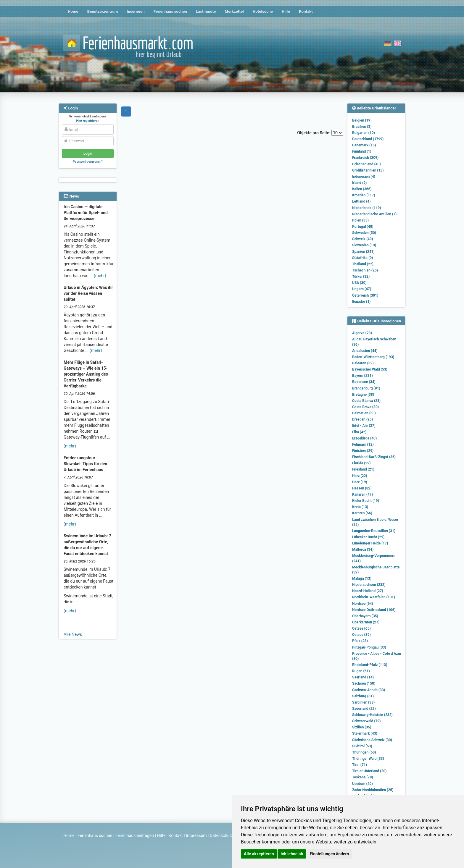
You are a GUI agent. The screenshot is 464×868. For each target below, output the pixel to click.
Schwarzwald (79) (366, 721)
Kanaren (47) (362, 494)
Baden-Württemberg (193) (373, 357)
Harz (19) (360, 482)
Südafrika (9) (362, 258)
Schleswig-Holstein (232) (372, 715)
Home (73, 11)
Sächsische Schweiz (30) (372, 740)
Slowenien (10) (364, 245)
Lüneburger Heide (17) (370, 543)
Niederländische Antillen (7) (374, 214)
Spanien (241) (363, 252)
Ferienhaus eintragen (135, 835)
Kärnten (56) (362, 513)
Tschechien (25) (365, 270)
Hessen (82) (362, 488)
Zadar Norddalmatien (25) (373, 790)
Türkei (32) (361, 277)
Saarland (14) (363, 677)
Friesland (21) (363, 469)
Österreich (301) (365, 295)
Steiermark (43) (365, 733)
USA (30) (359, 283)
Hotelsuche (263, 11)
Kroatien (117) (364, 195)
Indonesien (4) (364, 177)
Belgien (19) (362, 120)
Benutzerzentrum (103, 11)
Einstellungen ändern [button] (330, 854)
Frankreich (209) (365, 158)
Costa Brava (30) (365, 407)
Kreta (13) (360, 507)
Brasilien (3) (362, 127)
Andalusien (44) (365, 351)
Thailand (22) (363, 264)
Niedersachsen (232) (369, 585)
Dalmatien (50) (364, 413)
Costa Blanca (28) (366, 401)
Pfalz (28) (360, 641)
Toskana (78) (363, 777)
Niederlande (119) (366, 208)
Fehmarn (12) (363, 444)
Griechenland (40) (366, 164)
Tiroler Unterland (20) (369, 771)
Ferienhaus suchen (170, 11)
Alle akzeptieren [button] (259, 854)
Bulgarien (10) (364, 133)
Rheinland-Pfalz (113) (370, 665)
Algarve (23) (362, 333)
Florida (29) (361, 463)
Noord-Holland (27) (368, 591)
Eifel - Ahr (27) (364, 426)
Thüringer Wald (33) (368, 759)
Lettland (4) (361, 201)
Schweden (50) (364, 233)
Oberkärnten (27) (366, 622)
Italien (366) (362, 189)
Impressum (196, 835)
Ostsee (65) (361, 628)
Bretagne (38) (363, 395)
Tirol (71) (360, 765)
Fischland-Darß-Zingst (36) (374, 457)
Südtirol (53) (362, 746)
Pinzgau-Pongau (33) (369, 647)
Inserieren (136, 11)
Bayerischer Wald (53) (370, 369)
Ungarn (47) (362, 289)
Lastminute (206, 11)
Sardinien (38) (363, 702)
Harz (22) (360, 476)
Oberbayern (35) (365, 616)
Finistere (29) (363, 451)
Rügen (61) (361, 671)
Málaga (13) (362, 578)
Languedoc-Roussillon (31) (374, 531)
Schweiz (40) (362, 239)
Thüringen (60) (364, 752)
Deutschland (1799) (368, 139)
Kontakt (306, 11)
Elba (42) (359, 432)
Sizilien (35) (362, 727)
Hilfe (286, 11)
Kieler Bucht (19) (366, 501)
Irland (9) (359, 183)
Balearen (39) (363, 363)
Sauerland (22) (364, 709)
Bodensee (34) (364, 382)
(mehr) (100, 276)
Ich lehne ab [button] (292, 854)
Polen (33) (360, 220)
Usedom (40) (362, 784)
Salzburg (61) (363, 696)
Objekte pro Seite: (320, 133)
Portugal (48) (363, 227)
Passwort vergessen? (88, 162)
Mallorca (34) (363, 549)
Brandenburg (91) (366, 388)
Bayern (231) (362, 376)
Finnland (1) (362, 151)
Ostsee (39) (361, 635)
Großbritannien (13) (368, 170)
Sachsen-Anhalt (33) (369, 690)
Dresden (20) (362, 419)
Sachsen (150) (364, 683)
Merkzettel (234, 11)
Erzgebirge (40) (364, 438)
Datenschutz (221, 835)
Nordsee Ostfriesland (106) (374, 610)
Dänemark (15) (364, 145)
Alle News (73, 634)
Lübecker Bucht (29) (368, 537)
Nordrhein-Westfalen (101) (374, 597)
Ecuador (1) (361, 302)
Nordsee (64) (363, 604)
